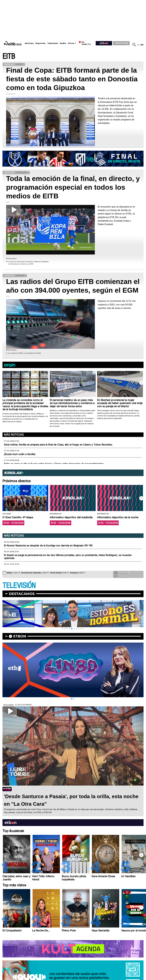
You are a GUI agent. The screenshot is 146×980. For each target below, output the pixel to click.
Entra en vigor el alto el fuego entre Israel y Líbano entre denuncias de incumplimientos (54, 464)
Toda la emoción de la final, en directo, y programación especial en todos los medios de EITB (73, 187)
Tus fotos (121, 573)
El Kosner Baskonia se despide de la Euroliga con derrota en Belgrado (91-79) (48, 546)
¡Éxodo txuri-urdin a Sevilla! (20, 454)
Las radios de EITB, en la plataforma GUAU (25, 353)
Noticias (29, 43)
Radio (63, 43)
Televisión (53, 43)
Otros (71, 43)
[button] (141, 383)
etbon (20, 636)
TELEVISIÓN (19, 586)
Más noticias (14, 435)
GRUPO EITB (121, 43)
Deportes (40, 43)
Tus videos (121, 576)
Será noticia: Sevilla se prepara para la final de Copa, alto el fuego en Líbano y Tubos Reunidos (58, 445)
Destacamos (22, 594)
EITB (9, 56)
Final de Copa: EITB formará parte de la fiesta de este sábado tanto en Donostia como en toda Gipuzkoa (72, 79)
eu (139, 45)
